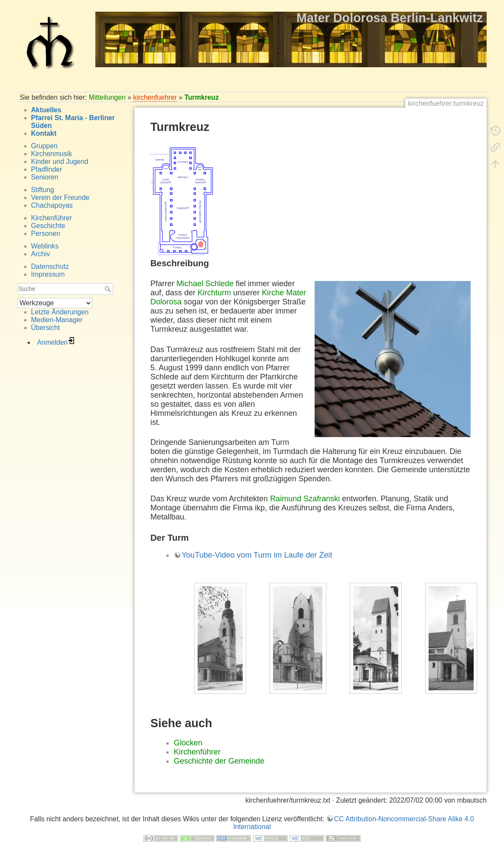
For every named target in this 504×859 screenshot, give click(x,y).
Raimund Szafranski (305, 499)
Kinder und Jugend (60, 162)
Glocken (188, 743)
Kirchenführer (52, 218)
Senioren (45, 177)
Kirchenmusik (52, 154)
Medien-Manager (57, 320)
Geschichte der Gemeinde (219, 761)
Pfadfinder (47, 169)
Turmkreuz (202, 97)
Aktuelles (46, 110)
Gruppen (44, 146)
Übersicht (46, 328)
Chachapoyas (52, 205)
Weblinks (45, 246)
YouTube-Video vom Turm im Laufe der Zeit (257, 555)
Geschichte (48, 226)
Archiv (41, 254)
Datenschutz (50, 266)
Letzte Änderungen (60, 312)
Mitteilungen (107, 97)
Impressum (48, 274)
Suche (109, 289)
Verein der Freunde (60, 198)
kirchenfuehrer (155, 97)
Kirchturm (214, 293)
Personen (46, 234)
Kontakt (44, 133)
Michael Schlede (205, 284)
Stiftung (43, 190)
